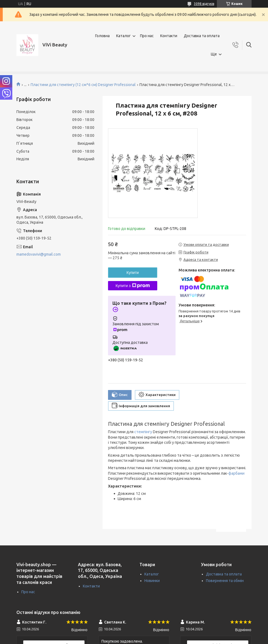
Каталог (123, 36)
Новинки (152, 581)
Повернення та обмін (225, 581)
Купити (133, 273)
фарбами (236, 473)
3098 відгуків (204, 4)
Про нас (147, 36)
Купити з (132, 286)
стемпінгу (143, 432)
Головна (102, 36)
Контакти (169, 36)
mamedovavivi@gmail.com (39, 254)
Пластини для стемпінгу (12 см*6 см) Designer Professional (83, 85)
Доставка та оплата (202, 36)
